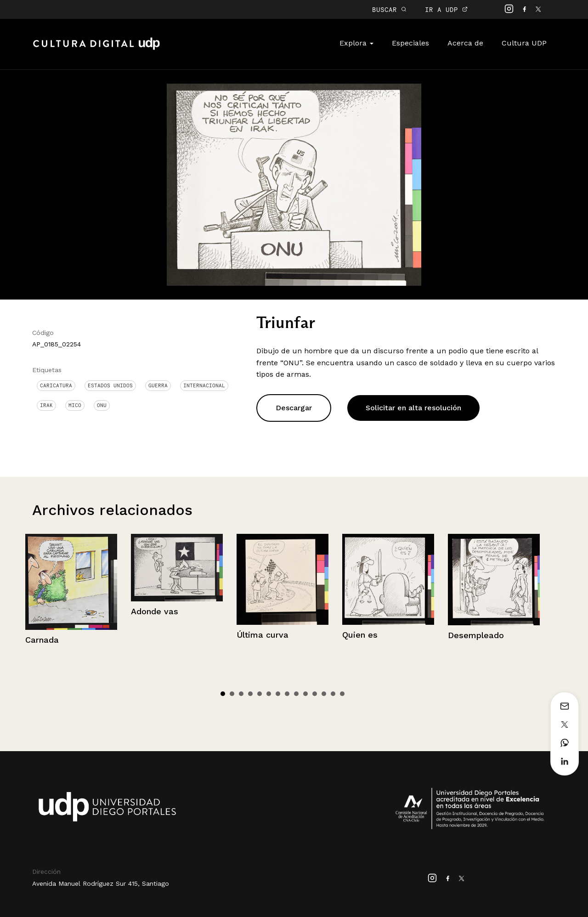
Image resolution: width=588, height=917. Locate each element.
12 (324, 694)
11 (315, 694)
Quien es (360, 635)
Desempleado (476, 635)
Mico (75, 405)
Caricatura (56, 385)
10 (305, 694)
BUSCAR (389, 9)
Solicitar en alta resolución (413, 408)
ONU (102, 405)
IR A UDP (446, 9)
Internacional (204, 385)
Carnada (42, 640)
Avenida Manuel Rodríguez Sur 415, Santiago (101, 883)
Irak (46, 405)
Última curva (263, 635)
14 (342, 694)
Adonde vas (155, 611)
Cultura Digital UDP (96, 49)
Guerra (158, 385)
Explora (356, 43)
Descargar (294, 408)
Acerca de (465, 43)
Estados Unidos (110, 385)
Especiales (410, 43)
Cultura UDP (524, 43)
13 (333, 694)
